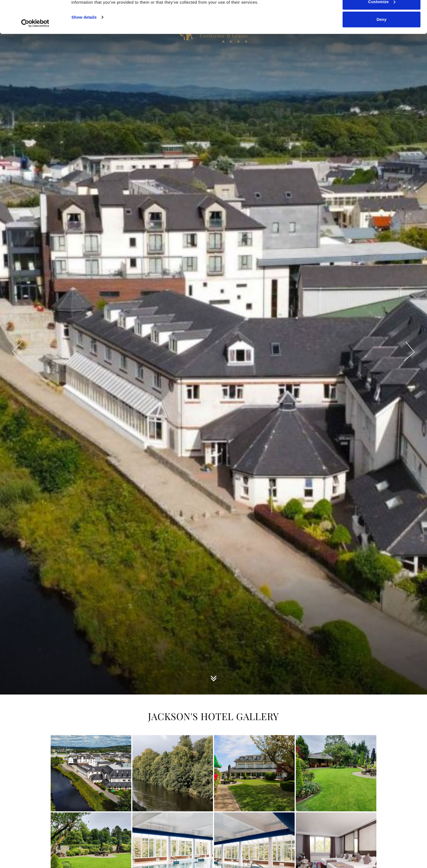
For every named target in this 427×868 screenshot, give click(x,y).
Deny (382, 50)
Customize (382, 32)
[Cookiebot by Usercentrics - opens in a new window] (35, 54)
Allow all (382, 14)
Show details (84, 48)
